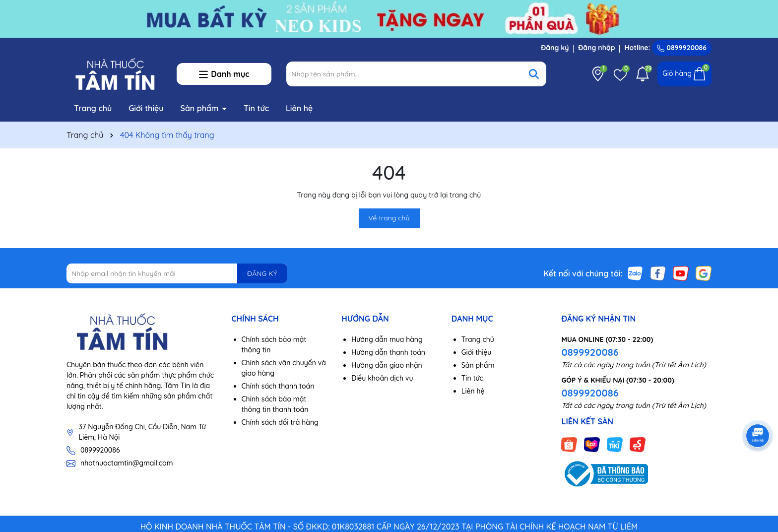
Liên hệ (299, 108)
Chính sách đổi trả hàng (280, 422)
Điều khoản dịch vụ (382, 378)
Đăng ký (555, 48)
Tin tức (256, 108)
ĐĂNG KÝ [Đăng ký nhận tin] (262, 273)
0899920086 (682, 48)
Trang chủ (93, 108)
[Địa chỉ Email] (177, 273)
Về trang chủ (389, 218)
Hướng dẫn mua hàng (387, 339)
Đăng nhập (596, 48)
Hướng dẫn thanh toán (388, 352)
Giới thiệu (146, 108)
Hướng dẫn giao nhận (387, 365)
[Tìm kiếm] (534, 74)
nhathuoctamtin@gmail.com (127, 463)
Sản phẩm (201, 108)
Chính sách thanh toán (278, 386)
